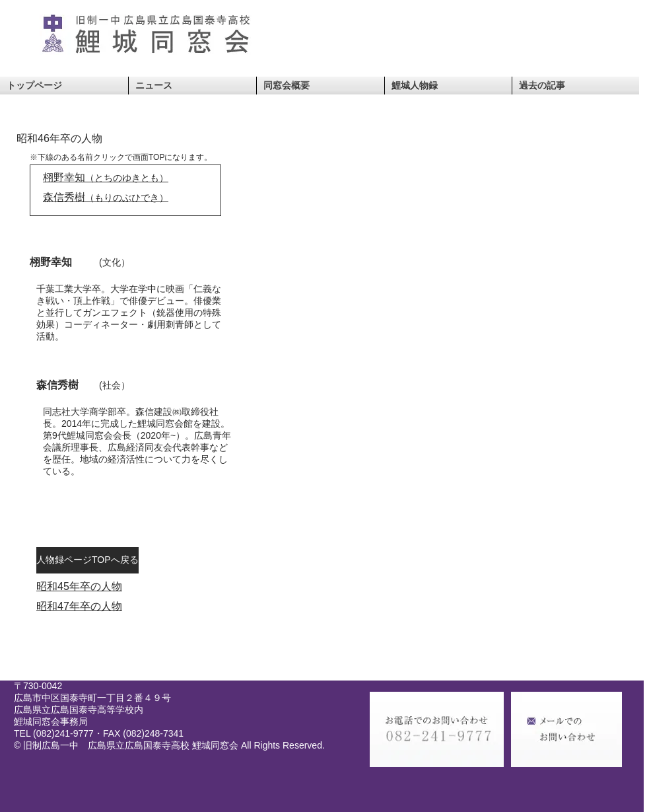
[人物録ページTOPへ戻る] (87, 560)
